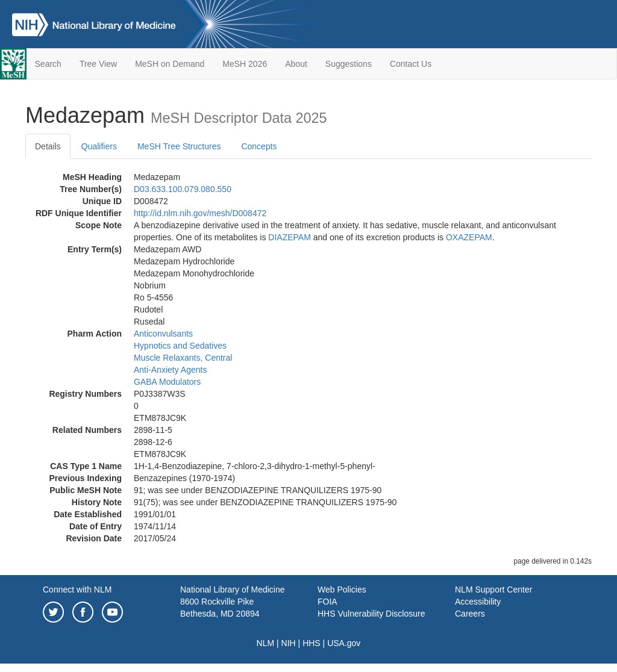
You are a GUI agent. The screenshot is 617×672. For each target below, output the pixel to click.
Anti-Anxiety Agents (170, 370)
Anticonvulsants (163, 334)
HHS (312, 643)
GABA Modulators (167, 382)
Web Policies (342, 590)
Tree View (98, 64)
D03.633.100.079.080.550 (183, 189)
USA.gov (344, 643)
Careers (470, 614)
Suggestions (349, 64)
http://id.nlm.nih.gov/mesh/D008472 (200, 213)
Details (48, 146)
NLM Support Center (493, 590)
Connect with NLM (77, 590)
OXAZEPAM (469, 237)
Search (48, 64)
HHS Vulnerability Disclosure (371, 614)
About (296, 64)
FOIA (327, 602)
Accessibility (478, 602)
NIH (289, 643)
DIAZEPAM (290, 237)
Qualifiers (99, 146)
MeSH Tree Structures (179, 146)
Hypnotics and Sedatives (180, 346)
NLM (266, 643)
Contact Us (411, 64)
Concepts (259, 146)
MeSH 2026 (245, 64)
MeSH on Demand (170, 64)
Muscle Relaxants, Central (183, 358)
